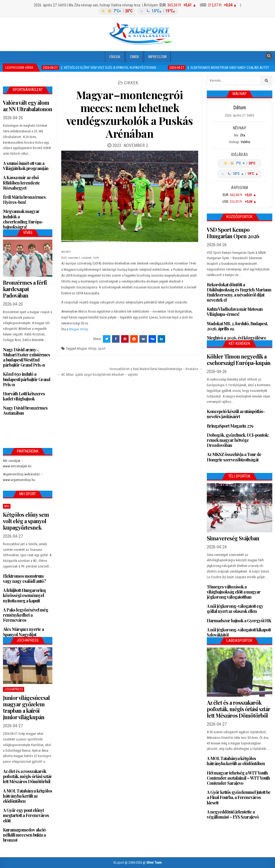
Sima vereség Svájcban (233, 538)
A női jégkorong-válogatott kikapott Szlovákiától (239, 632)
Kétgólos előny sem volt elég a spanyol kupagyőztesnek (26, 521)
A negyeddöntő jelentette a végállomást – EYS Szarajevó (233, 814)
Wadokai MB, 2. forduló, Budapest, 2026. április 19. (237, 326)
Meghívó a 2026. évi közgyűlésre (236, 338)
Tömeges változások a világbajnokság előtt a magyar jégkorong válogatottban (234, 592)
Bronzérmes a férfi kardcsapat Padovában (25, 289)
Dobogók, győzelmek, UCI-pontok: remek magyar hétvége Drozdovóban (238, 440)
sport (102, 348)
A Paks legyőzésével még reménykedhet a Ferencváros (26, 615)
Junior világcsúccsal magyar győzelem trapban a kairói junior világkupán (26, 707)
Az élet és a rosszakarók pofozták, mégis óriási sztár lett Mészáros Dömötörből (27, 776)
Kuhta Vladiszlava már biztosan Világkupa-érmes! (235, 312)
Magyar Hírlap (79, 329)
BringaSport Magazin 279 (230, 426)
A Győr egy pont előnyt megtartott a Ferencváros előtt (26, 815)
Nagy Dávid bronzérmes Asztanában (25, 410)
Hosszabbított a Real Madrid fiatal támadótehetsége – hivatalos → (156, 369)
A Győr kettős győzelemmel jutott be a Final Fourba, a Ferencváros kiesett (239, 797)
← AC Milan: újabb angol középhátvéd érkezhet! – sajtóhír (97, 375)
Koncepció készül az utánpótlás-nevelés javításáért (236, 414)
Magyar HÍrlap (87, 348)
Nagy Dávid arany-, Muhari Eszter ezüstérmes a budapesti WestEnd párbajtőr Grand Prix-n (26, 357)
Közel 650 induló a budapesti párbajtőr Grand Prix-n (27, 379)
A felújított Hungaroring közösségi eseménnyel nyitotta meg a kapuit (24, 595)
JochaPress (14, 689)
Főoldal (115, 57)
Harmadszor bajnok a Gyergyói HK (239, 621)
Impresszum (157, 57)
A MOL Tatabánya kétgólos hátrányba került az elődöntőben (28, 796)
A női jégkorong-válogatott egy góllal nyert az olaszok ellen (235, 609)
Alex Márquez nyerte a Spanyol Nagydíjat (23, 632)
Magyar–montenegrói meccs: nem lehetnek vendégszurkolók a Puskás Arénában (130, 114)
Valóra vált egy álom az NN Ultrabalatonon (28, 106)
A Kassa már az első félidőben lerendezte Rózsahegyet (21, 182)
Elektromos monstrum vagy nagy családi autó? (24, 578)
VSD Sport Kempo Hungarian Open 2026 (233, 233)
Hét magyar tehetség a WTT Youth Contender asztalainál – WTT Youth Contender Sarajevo (238, 778)
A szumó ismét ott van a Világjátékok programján (26, 166)
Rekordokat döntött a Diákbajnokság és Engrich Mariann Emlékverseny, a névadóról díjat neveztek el (239, 292)
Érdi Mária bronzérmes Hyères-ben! (24, 200)
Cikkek (134, 57)
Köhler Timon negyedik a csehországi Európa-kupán (239, 359)
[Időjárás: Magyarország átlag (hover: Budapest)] (137, 11)
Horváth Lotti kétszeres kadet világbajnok (24, 396)
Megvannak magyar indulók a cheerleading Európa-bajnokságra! (23, 219)
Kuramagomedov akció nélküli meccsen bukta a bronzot (24, 835)
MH (7, 506)
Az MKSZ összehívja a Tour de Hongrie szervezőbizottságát (234, 457)
